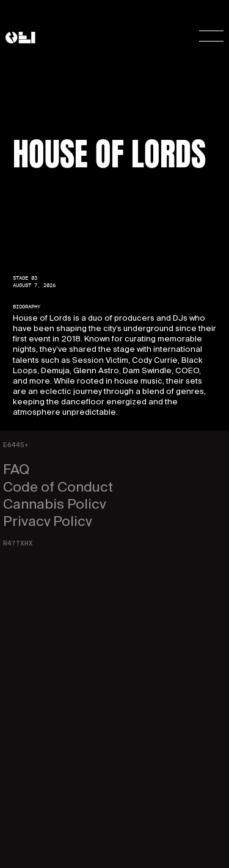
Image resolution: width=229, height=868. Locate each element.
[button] (204, 37)
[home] (20, 38)
